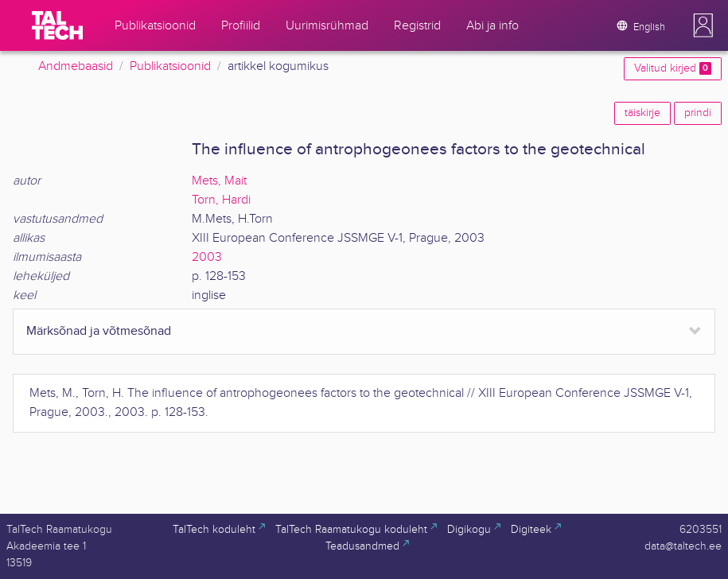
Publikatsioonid (170, 66)
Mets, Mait (219, 181)
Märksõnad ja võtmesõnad (99, 331)
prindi (698, 113)
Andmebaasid (76, 66)
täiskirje (642, 113)
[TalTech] (57, 25)
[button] (703, 25)
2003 (207, 257)
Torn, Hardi (221, 200)
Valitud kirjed (673, 68)
